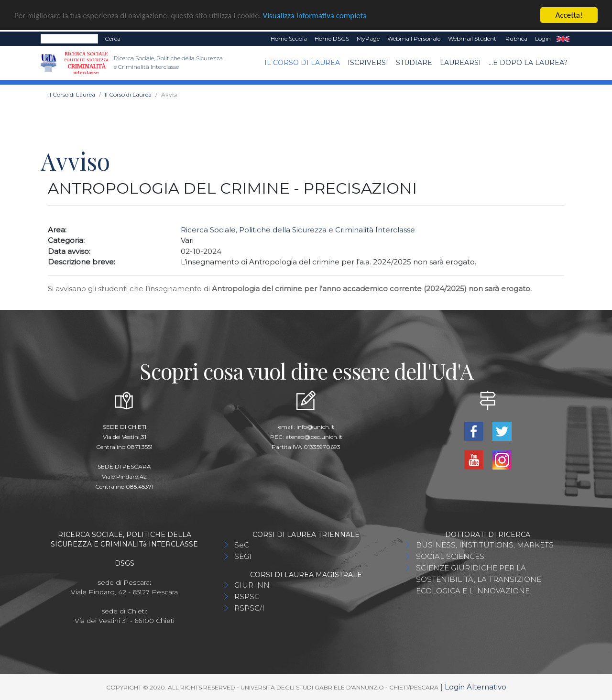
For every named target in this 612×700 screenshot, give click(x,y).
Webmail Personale (414, 38)
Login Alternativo (475, 686)
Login (543, 38)
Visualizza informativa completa (315, 15)
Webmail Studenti (473, 38)
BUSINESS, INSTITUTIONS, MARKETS (485, 544)
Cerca (113, 38)
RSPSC (247, 596)
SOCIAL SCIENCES (450, 556)
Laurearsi (460, 63)
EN (563, 39)
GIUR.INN (252, 585)
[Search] (69, 39)
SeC (242, 544)
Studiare (414, 63)
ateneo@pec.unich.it (314, 436)
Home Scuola (289, 38)
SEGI (243, 556)
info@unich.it (315, 426)
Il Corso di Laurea (302, 63)
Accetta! (569, 15)
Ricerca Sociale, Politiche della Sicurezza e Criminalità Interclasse (298, 229)
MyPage (368, 38)
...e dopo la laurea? (528, 63)
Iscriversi (368, 63)
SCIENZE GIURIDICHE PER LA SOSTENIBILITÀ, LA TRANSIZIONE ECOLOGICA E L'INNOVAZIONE (479, 579)
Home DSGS (332, 38)
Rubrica (516, 38)
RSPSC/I (249, 607)
